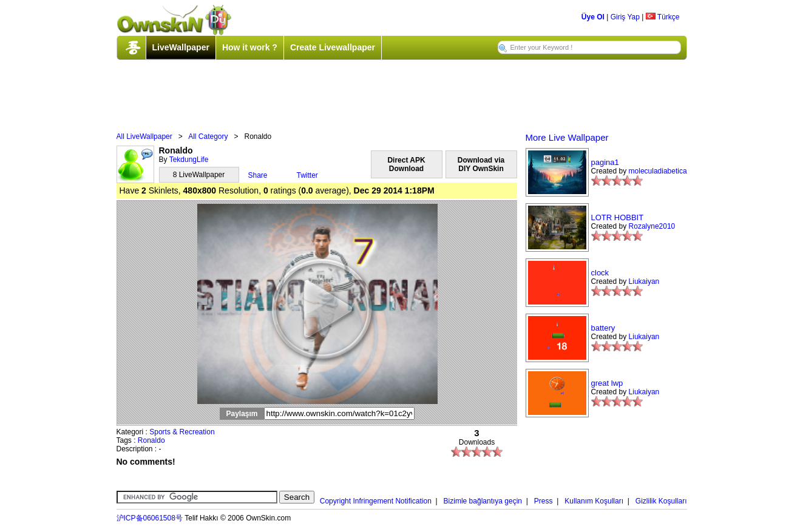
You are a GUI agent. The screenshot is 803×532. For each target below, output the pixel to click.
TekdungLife (189, 160)
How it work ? (250, 47)
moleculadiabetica (658, 171)
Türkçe (663, 17)
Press (544, 501)
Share (258, 175)
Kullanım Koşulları (594, 501)
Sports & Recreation (182, 432)
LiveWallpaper (181, 47)
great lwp (607, 383)
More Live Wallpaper (567, 137)
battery (603, 328)
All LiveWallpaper (144, 136)
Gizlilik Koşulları (661, 501)
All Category (208, 136)
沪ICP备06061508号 (150, 518)
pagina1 (605, 162)
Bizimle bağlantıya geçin (483, 501)
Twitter (307, 175)
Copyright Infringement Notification (376, 501)
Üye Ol (593, 17)
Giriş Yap (625, 17)
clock (600, 273)
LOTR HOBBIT (618, 217)
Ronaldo (151, 440)
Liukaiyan (644, 281)
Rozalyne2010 (652, 226)
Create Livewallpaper (333, 47)
